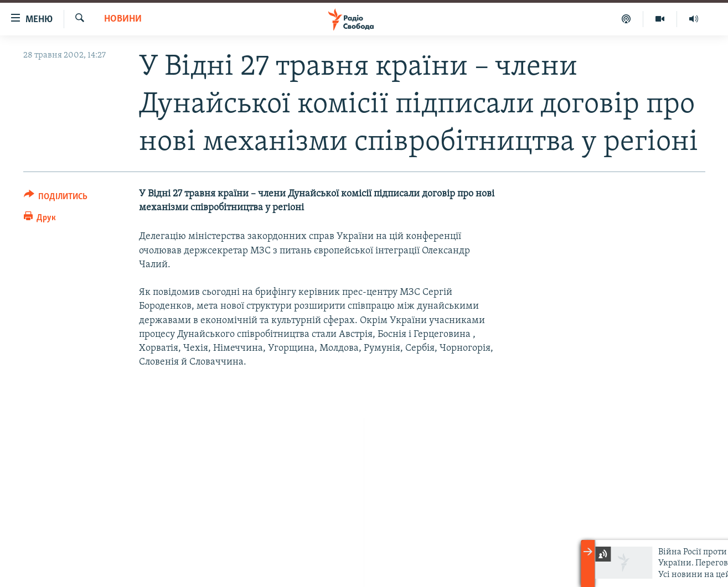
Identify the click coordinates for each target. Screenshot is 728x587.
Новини (123, 19)
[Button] (56, 198)
